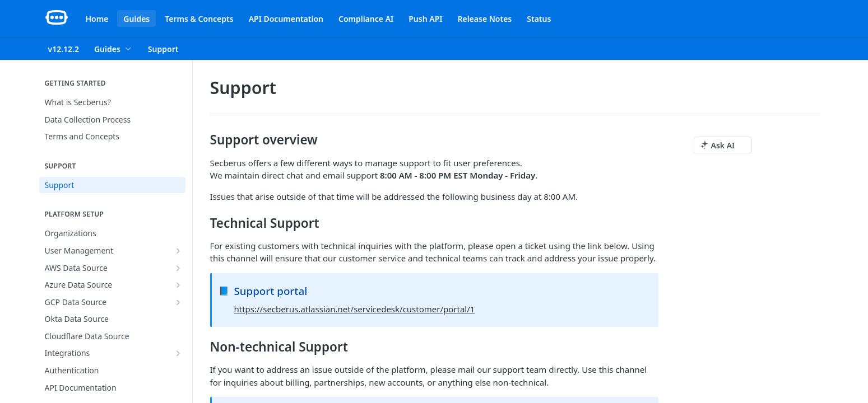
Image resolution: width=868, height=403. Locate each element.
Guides (136, 19)
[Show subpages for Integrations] (178, 353)
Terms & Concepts (199, 19)
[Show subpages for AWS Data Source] (178, 268)
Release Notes (484, 19)
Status (539, 19)
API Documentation (286, 19)
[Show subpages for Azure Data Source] (178, 285)
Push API (425, 19)
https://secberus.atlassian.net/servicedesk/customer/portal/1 (355, 309)
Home (97, 19)
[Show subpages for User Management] (178, 251)
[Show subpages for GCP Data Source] (178, 302)
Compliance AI (366, 19)
